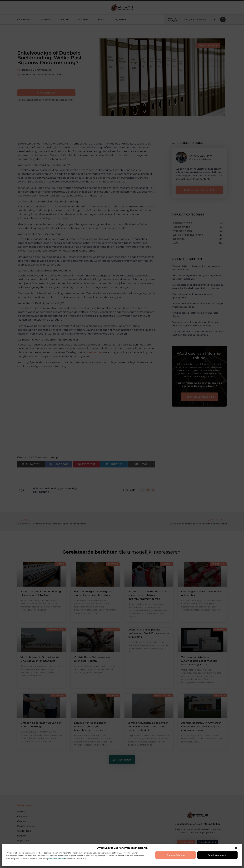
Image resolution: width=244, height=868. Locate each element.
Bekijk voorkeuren (217, 855)
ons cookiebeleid (57, 859)
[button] (236, 848)
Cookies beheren (176, 855)
